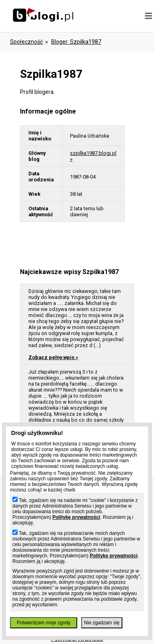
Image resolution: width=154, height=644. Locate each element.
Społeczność (26, 42)
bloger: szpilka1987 (76, 42)
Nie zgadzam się (102, 623)
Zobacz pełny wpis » (53, 357)
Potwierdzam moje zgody (44, 623)
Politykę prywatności (76, 517)
